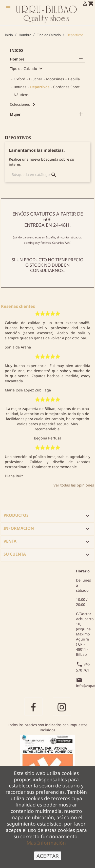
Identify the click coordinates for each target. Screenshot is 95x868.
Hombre (17, 59)
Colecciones (20, 104)
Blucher (36, 79)
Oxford (20, 79)
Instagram (62, 707)
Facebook (33, 707)
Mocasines (55, 79)
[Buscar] (34, 175)
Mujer (15, 114)
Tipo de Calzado (23, 68)
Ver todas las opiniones (74, 485)
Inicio (16, 50)
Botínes (20, 87)
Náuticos (21, 95)
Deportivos (40, 87)
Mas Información (46, 846)
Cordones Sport (66, 87)
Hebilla (74, 79)
